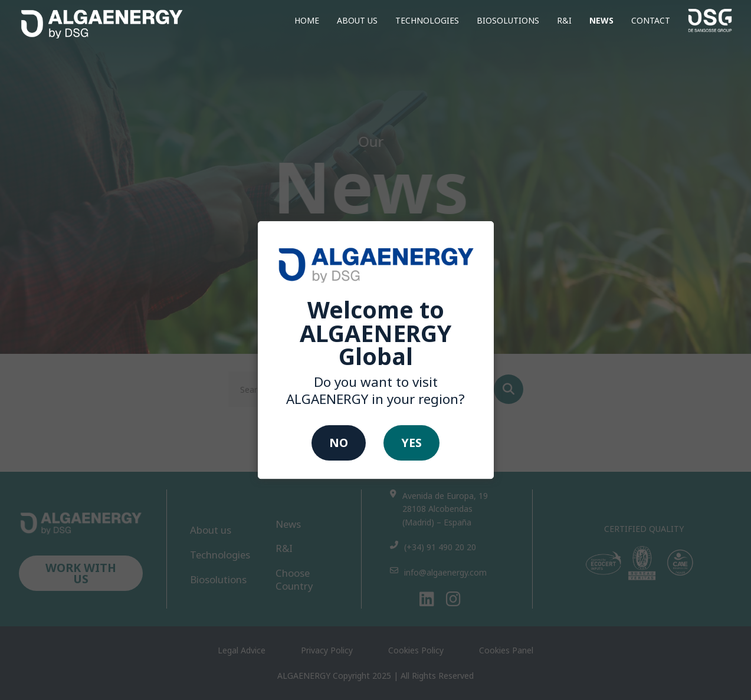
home (307, 20)
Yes (411, 443)
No (339, 443)
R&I (564, 20)
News (601, 20)
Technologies (427, 20)
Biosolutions (508, 20)
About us (357, 20)
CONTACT (651, 20)
